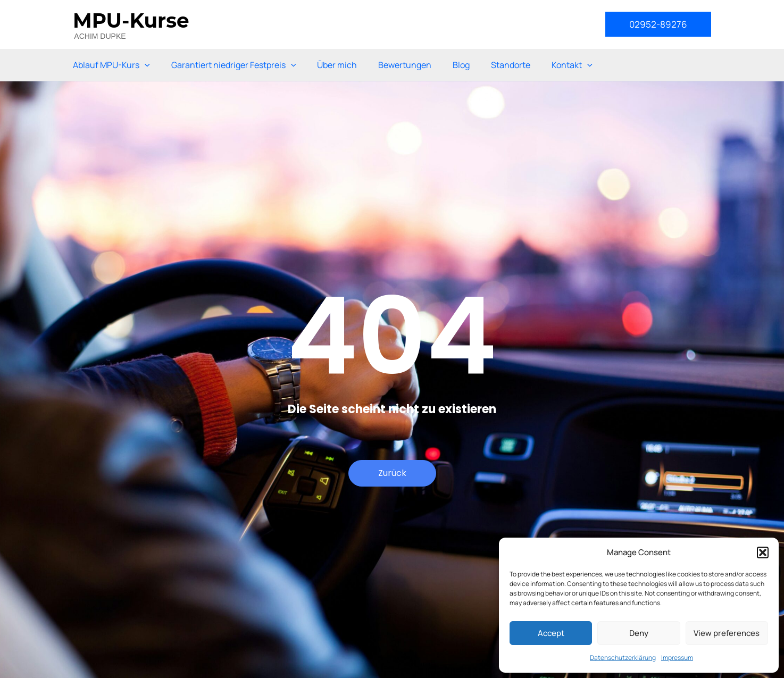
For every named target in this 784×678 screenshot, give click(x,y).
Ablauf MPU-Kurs (111, 65)
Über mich (337, 65)
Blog (461, 65)
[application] (145, 65)
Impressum (677, 658)
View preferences (727, 633)
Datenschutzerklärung (623, 658)
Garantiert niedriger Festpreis (234, 65)
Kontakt (572, 65)
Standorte (511, 65)
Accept (551, 633)
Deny (639, 633)
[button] (763, 553)
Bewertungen (405, 65)
